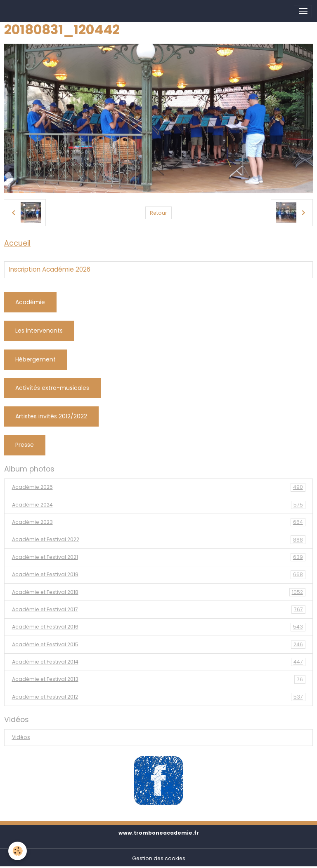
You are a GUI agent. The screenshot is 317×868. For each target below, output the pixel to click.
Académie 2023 (159, 522)
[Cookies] (18, 851)
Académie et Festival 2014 (159, 662)
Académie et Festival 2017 (159, 610)
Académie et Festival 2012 (159, 697)
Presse (25, 445)
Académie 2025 (159, 487)
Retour (158, 213)
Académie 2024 (159, 505)
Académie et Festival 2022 (159, 540)
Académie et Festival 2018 (159, 592)
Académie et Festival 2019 (159, 575)
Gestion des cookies (159, 858)
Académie (30, 302)
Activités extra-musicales (52, 388)
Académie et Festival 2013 (159, 679)
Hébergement (35, 359)
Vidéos (21, 737)
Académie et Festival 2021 (159, 557)
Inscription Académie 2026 (50, 270)
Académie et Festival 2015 (159, 645)
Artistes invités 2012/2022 (51, 416)
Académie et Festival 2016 (159, 627)
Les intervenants (39, 331)
